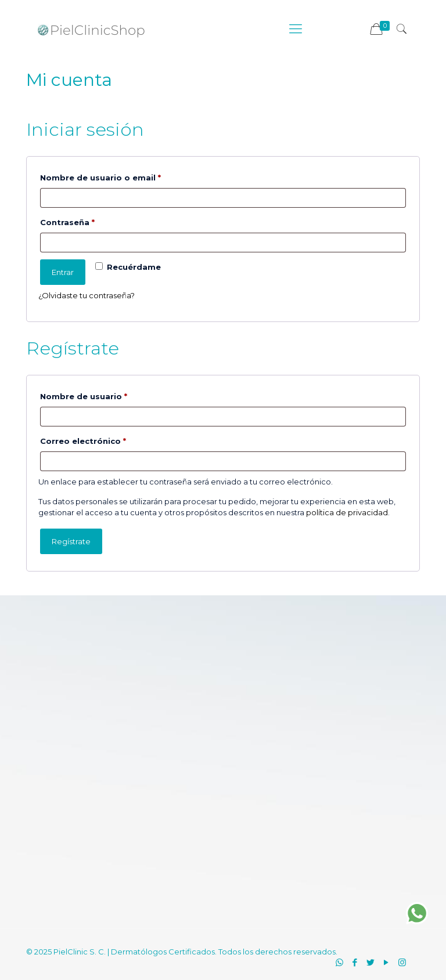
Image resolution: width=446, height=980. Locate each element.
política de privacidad (347, 512)
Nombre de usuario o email (125, 176)
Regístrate (71, 541)
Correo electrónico (108, 440)
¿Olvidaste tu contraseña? (87, 295)
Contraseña (92, 221)
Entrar (63, 272)
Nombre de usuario (108, 395)
